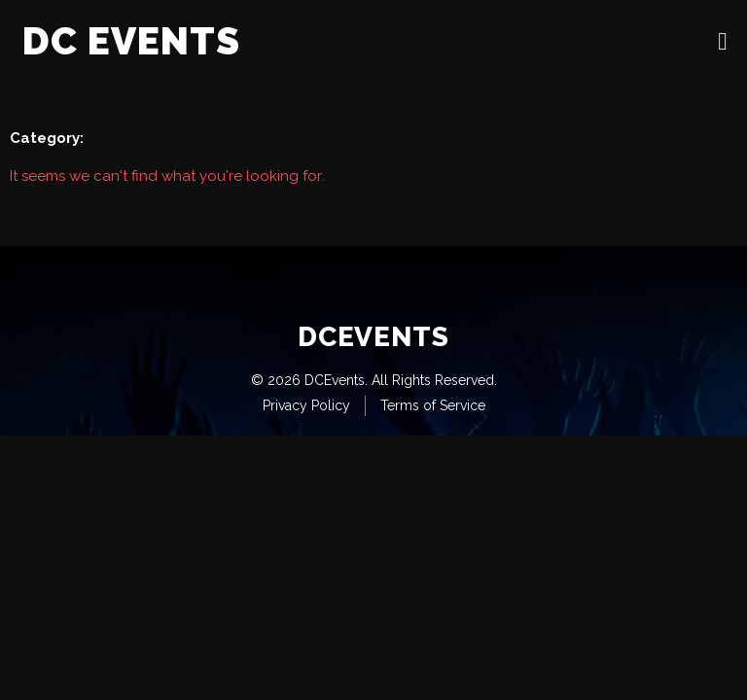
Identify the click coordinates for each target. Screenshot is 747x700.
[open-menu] (723, 41)
